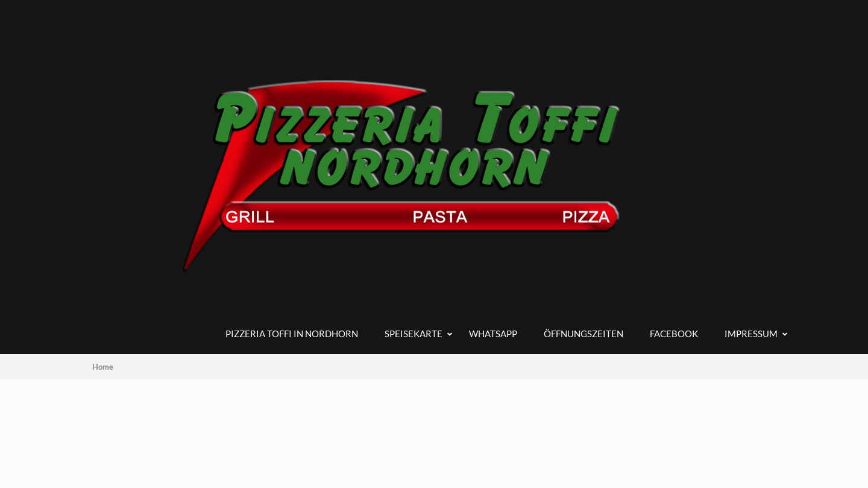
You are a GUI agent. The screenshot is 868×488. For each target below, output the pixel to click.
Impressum (751, 334)
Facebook (674, 334)
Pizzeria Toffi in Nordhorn (292, 334)
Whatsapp (493, 334)
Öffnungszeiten (583, 334)
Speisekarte (414, 334)
